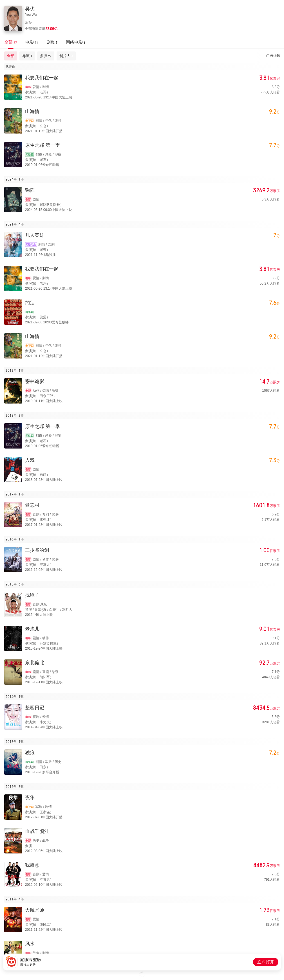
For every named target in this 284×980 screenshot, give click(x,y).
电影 (28, 87)
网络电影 (31, 245)
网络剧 (30, 155)
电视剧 (30, 121)
